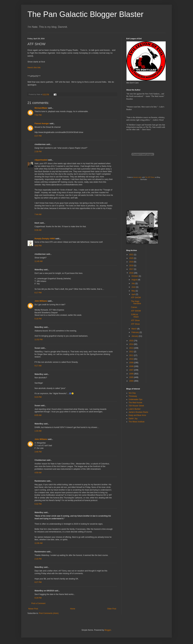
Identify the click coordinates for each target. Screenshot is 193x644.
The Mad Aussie (135, 403)
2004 (132, 381)
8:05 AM (38, 415)
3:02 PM (38, 246)
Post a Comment (38, 603)
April (134, 294)
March (134, 329)
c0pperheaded (41, 160)
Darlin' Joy (133, 419)
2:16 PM (38, 559)
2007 (132, 370)
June (134, 287)
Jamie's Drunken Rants (138, 412)
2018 (132, 266)
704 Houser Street (136, 406)
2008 (132, 366)
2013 (132, 348)
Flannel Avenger (42, 124)
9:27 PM (38, 582)
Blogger (108, 630)
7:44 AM (38, 214)
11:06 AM (39, 543)
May (134, 291)
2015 (132, 341)
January (135, 336)
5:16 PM (38, 319)
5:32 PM (38, 504)
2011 (132, 355)
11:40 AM (39, 261)
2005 (132, 377)
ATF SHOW (136, 298)
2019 (132, 262)
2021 (132, 255)
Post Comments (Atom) (49, 613)
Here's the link (34, 67)
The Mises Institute (137, 422)
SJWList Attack (135, 316)
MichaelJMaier (41, 108)
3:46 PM (38, 452)
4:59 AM (38, 473)
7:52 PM (38, 115)
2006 (132, 374)
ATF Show (135, 320)
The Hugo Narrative (136, 302)
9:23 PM (38, 397)
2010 (132, 359)
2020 (132, 258)
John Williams (41, 301)
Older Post (112, 609)
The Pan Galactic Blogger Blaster (85, 14)
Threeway (133, 396)
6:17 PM (38, 293)
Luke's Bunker (135, 409)
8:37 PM (38, 136)
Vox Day (132, 393)
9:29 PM (38, 598)
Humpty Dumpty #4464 (45, 239)
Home (73, 609)
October (135, 276)
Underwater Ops (135, 399)
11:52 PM (39, 340)
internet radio (137, 177)
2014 (132, 344)
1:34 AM (38, 431)
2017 (132, 269)
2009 (132, 363)
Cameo (134, 307)
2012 (132, 352)
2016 (132, 273)
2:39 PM (38, 152)
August (135, 280)
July (133, 283)
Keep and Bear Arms (137, 415)
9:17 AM (38, 366)
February (135, 332)
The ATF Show (150, 177)
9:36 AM (38, 230)
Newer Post (33, 609)
